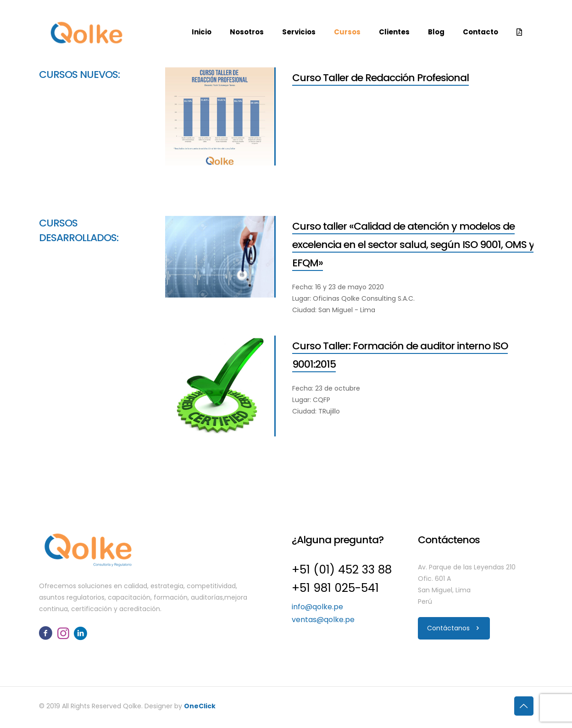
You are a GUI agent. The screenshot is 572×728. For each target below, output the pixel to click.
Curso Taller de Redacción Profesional (380, 78)
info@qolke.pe (317, 607)
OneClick (200, 706)
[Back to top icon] (524, 706)
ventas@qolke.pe (323, 620)
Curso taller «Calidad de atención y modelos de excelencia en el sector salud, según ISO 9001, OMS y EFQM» (413, 245)
